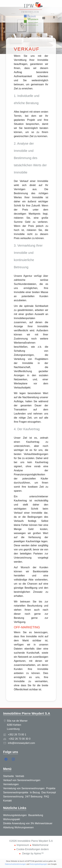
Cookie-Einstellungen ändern (33, 849)
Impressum (23, 845)
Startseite (31, 8)
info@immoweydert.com (21, 743)
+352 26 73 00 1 (17, 735)
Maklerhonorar (40, 845)
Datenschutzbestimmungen (15, 864)
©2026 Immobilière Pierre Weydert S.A (31, 841)
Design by (33, 853)
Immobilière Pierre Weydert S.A (27, 713)
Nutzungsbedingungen (38, 864)
